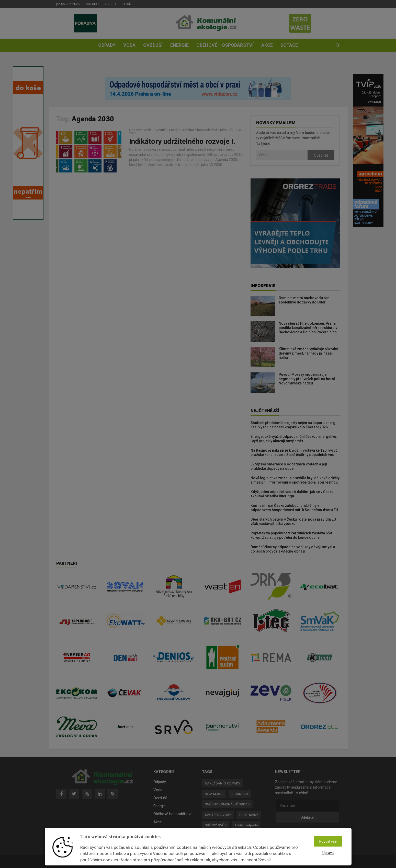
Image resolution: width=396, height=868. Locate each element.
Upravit (328, 853)
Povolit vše (328, 841)
